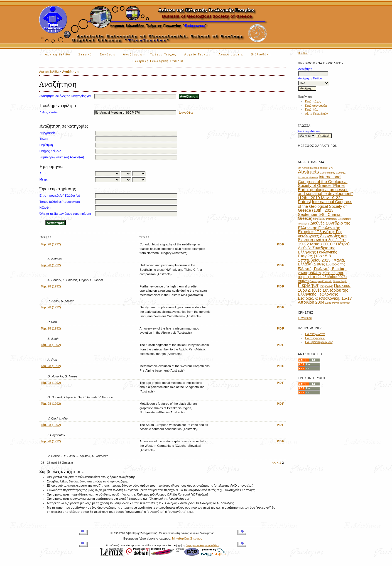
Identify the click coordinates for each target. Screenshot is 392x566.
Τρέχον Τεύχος (163, 54)
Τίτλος (44, 139)
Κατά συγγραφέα (316, 106)
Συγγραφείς (47, 133)
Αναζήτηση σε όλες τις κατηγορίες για (65, 96)
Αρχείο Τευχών (198, 54)
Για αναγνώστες (315, 334)
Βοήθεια (303, 53)
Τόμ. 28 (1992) (51, 244)
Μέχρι (44, 179)
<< (274, 463)
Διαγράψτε (186, 113)
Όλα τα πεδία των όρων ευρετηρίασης (66, 214)
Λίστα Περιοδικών (316, 114)
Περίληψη (46, 145)
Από (42, 173)
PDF (281, 244)
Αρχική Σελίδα (58, 54)
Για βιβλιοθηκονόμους (319, 342)
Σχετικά (85, 54)
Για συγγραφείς (315, 338)
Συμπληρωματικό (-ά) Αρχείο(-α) (62, 157)
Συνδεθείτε (305, 318)
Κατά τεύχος (313, 102)
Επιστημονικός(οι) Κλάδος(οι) (60, 196)
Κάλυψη (45, 208)
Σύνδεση (107, 54)
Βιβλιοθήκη (261, 54)
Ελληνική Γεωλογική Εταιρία (158, 61)
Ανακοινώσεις (231, 54)
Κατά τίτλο (312, 110)
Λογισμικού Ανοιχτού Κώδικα (202, 545)
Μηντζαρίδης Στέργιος (187, 538)
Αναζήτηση (133, 54)
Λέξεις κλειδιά (49, 112)
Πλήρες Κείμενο (50, 151)
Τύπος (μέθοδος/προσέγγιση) (60, 202)
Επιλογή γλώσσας (309, 131)
